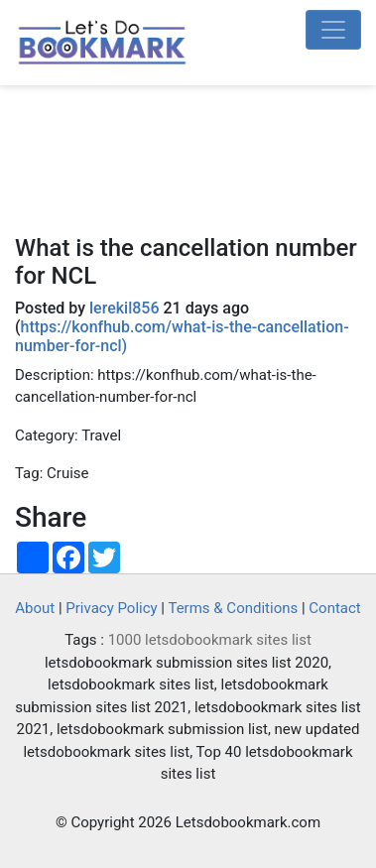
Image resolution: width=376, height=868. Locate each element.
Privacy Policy (111, 608)
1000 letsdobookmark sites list (210, 640)
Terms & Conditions (233, 608)
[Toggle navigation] (333, 30)
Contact (334, 608)
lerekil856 (125, 308)
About (35, 608)
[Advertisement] (188, 168)
